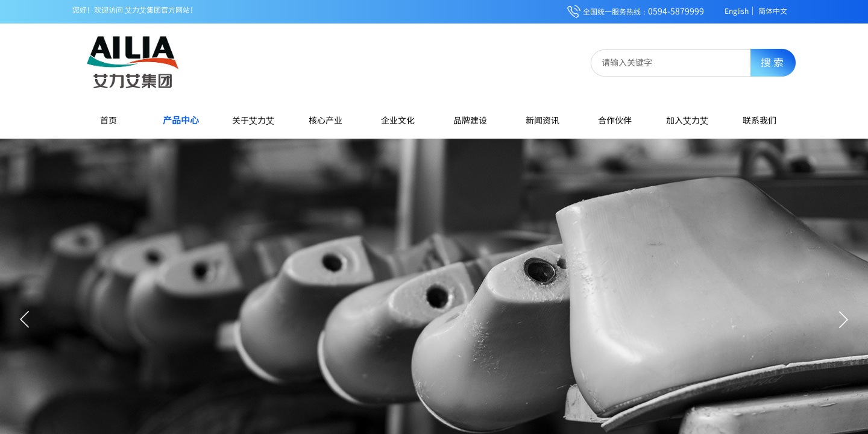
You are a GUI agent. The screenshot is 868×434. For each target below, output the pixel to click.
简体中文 (773, 11)
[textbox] (679, 62)
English (737, 11)
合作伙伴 (615, 120)
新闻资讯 (542, 120)
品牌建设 (470, 120)
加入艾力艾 (687, 120)
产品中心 (181, 120)
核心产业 (325, 120)
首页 (108, 120)
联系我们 (759, 120)
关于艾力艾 (253, 120)
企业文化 (398, 120)
